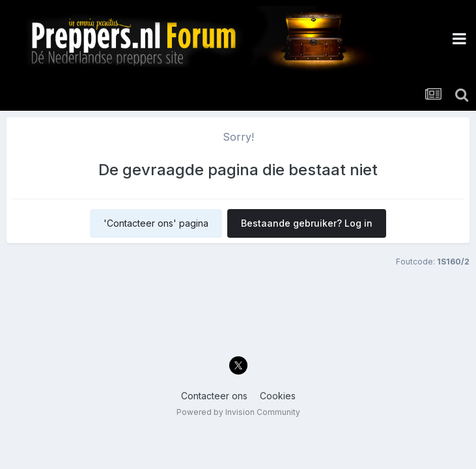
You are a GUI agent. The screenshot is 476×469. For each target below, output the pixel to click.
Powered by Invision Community (238, 412)
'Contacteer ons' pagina (156, 223)
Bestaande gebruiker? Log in (307, 223)
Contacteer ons (214, 396)
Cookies (278, 396)
